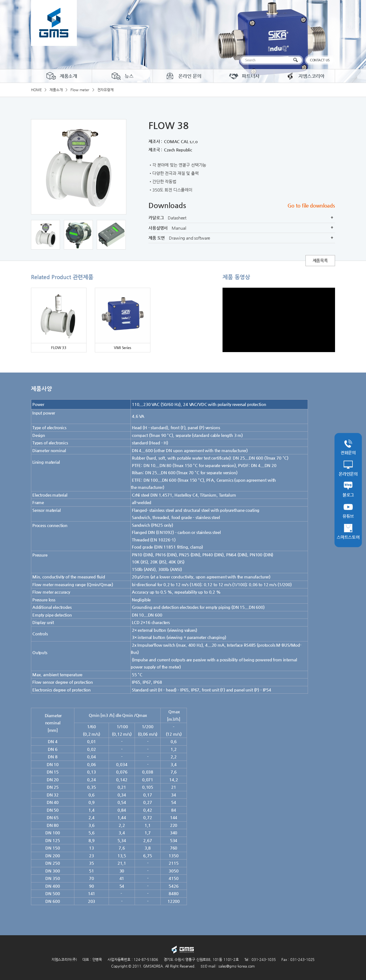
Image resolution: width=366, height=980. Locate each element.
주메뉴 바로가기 (0, 0)
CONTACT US (320, 60)
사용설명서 (242, 228)
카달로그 (242, 218)
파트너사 (244, 76)
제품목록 (320, 260)
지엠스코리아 (304, 76)
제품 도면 (242, 238)
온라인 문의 (183, 76)
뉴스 (122, 76)
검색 (297, 60)
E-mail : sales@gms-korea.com (228, 966)
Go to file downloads (311, 205)
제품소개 (62, 76)
